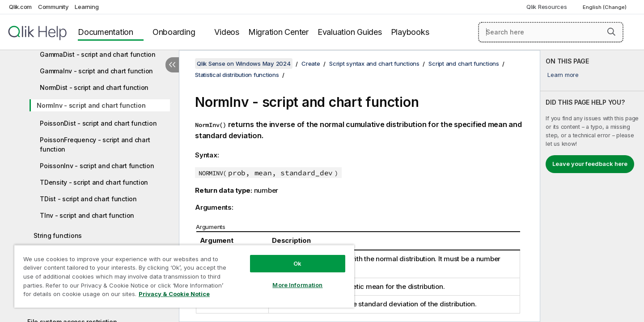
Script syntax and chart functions (374, 64)
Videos (227, 32)
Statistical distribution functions (237, 75)
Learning (87, 7)
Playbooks (410, 32)
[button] (611, 32)
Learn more (563, 75)
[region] (184, 276)
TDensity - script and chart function (94, 182)
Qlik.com (20, 7)
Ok (297, 263)
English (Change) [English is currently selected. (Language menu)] (605, 7)
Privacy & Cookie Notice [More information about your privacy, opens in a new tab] (174, 294)
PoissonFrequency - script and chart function (95, 144)
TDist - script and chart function (88, 199)
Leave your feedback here (590, 164)
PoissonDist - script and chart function (98, 123)
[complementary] (592, 186)
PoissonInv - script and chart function (97, 166)
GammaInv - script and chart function (96, 71)
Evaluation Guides (350, 32)
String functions (58, 235)
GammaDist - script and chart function (98, 54)
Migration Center (278, 32)
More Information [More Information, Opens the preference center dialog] (297, 285)
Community (53, 7)
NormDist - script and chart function (94, 87)
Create (311, 64)
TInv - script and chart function (87, 215)
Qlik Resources (547, 7)
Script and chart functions (464, 64)
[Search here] (551, 32)
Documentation (106, 32)
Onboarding (174, 32)
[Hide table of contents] (172, 65)
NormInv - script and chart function (91, 105)
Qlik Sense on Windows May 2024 (244, 64)
